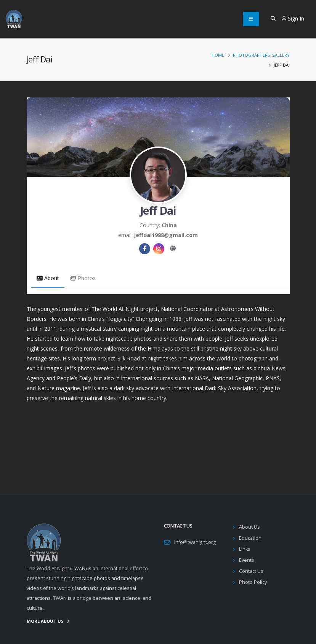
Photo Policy (253, 582)
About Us (249, 527)
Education (250, 538)
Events (247, 560)
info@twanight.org (195, 542)
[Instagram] (159, 249)
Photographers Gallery (261, 55)
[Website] (173, 249)
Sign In (293, 18)
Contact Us (251, 571)
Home (218, 55)
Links (245, 549)
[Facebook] (145, 249)
